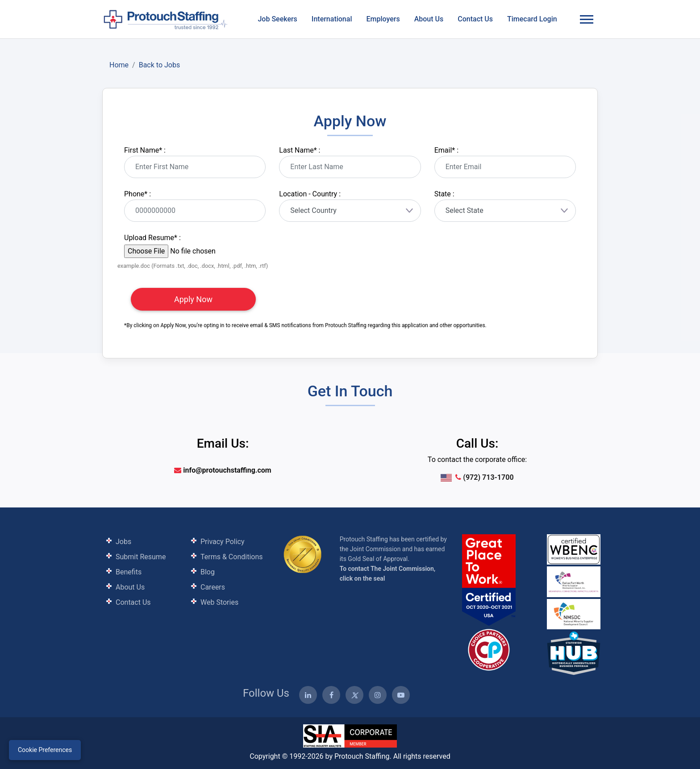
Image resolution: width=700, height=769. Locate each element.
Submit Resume (141, 557)
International (332, 19)
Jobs (123, 542)
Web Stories (219, 602)
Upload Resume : (152, 238)
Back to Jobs (160, 65)
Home (119, 65)
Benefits (129, 572)
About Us (429, 19)
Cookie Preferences (45, 750)
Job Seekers (277, 19)
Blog (208, 572)
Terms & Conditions (232, 557)
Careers (213, 587)
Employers (383, 19)
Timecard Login (532, 19)
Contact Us (475, 19)
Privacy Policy (223, 542)
